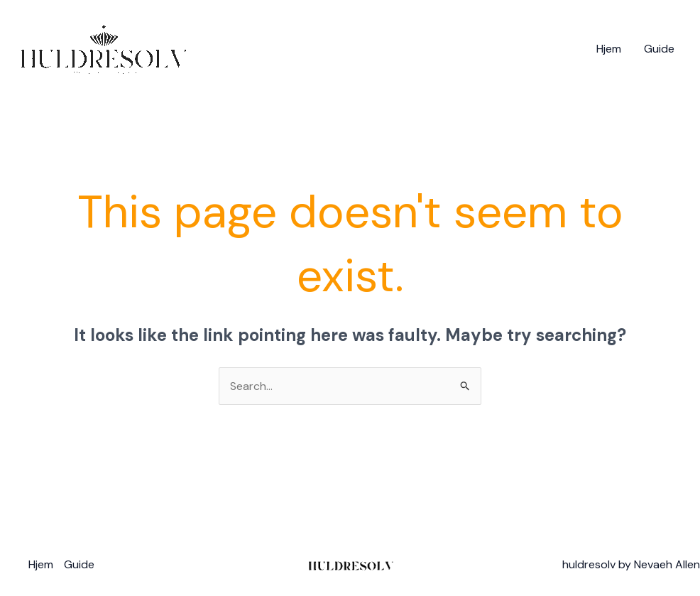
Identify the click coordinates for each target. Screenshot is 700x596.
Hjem (609, 49)
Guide (659, 49)
